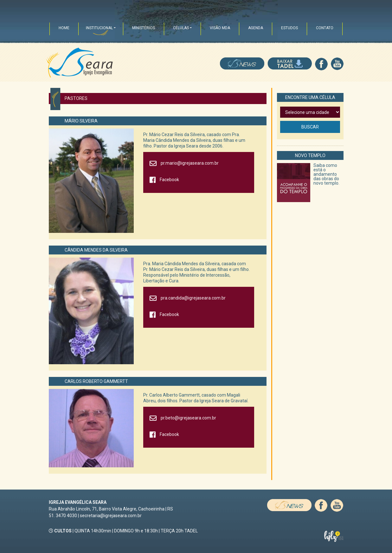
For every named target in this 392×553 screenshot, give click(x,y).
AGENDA (256, 28)
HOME (64, 28)
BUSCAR (310, 127)
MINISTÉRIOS (144, 28)
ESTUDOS (289, 28)
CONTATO (325, 28)
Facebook (169, 180)
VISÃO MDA (220, 28)
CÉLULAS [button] (181, 28)
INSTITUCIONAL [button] (99, 28)
